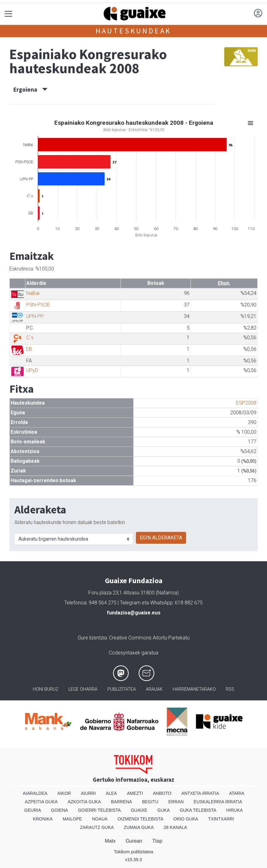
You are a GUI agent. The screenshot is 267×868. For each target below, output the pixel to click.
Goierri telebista (99, 810)
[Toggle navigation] (9, 14)
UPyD (32, 370)
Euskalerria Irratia (218, 802)
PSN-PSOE (38, 305)
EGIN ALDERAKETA (161, 538)
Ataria (237, 793)
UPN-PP (35, 316)
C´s (30, 338)
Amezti (135, 793)
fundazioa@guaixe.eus (134, 613)
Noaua (100, 819)
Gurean (134, 841)
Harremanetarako (194, 689)
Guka (164, 810)
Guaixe (139, 810)
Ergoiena (30, 89)
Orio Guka (186, 819)
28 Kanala (175, 827)
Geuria (33, 810)
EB (29, 349)
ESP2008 (246, 403)
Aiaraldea (35, 793)
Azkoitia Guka (84, 802)
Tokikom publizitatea (133, 852)
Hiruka (235, 810)
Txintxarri (221, 819)
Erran (176, 802)
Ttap (157, 841)
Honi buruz (46, 689)
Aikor (64, 793)
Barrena (121, 802)
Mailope (72, 819)
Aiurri (88, 793)
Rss (230, 689)
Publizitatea (122, 689)
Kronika (43, 819)
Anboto (162, 793)
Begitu (150, 802)
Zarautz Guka (97, 827)
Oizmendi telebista (140, 819)
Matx (110, 841)
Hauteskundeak (133, 31)
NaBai (33, 293)
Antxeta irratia (200, 793)
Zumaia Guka (139, 827)
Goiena (59, 810)
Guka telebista (198, 810)
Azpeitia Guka (41, 802)
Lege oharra (83, 689)
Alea (111, 793)
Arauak (154, 689)
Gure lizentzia (92, 638)
